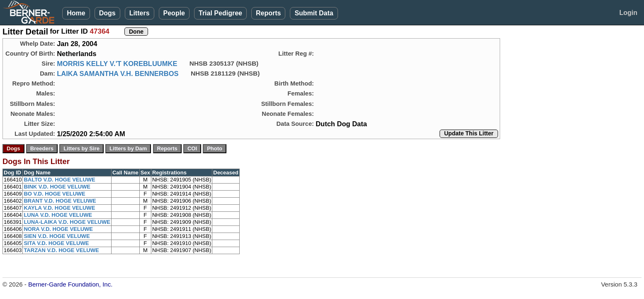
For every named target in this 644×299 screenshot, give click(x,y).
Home (76, 13)
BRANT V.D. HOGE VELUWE (60, 201)
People (174, 13)
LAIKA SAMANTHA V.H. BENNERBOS (118, 74)
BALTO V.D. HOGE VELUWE (59, 180)
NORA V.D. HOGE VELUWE (58, 229)
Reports (268, 13)
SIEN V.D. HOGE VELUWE (57, 236)
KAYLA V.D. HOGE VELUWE (59, 208)
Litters (140, 13)
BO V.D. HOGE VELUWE (54, 194)
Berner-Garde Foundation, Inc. (70, 284)
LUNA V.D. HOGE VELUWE (58, 215)
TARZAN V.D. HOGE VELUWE (61, 250)
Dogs (107, 13)
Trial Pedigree (220, 13)
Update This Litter (469, 133)
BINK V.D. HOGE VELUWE (57, 187)
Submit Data (314, 13)
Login (628, 13)
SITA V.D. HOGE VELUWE (56, 243)
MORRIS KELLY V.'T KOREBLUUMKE (117, 64)
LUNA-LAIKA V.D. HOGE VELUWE (67, 222)
